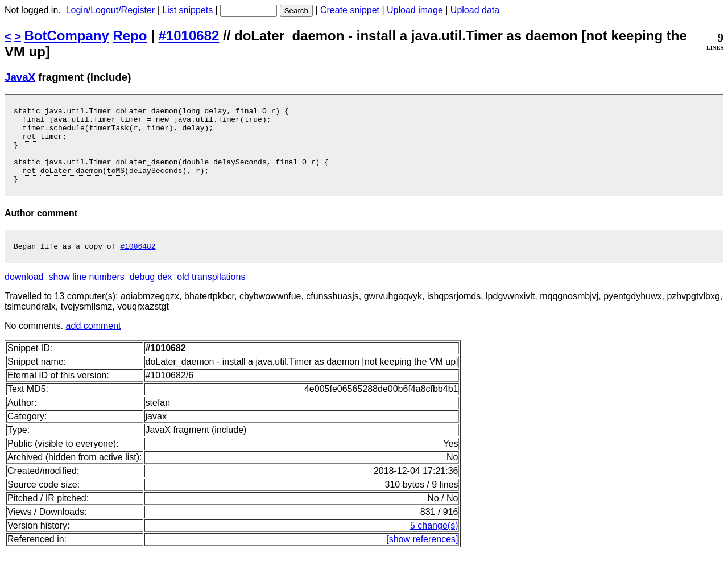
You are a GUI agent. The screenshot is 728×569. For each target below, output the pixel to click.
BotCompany (67, 36)
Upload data (475, 10)
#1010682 (189, 36)
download (24, 294)
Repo (130, 36)
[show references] (422, 556)
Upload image (415, 10)
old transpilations (211, 294)
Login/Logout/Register (111, 10)
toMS (116, 184)
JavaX (20, 77)
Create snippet (350, 10)
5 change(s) (434, 543)
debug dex (151, 294)
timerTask (109, 133)
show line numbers (86, 294)
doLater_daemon (146, 112)
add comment (94, 343)
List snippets (187, 10)
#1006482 (138, 263)
